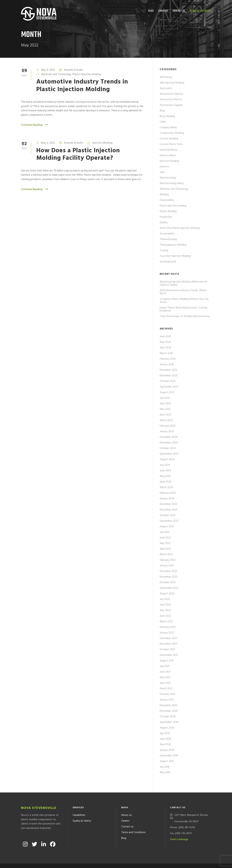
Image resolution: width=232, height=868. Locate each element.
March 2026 (166, 353)
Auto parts (166, 88)
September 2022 (169, 588)
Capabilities (79, 806)
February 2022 (168, 627)
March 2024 (166, 487)
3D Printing (166, 77)
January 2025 (167, 432)
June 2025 (165, 404)
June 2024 (165, 471)
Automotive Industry (171, 94)
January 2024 (167, 499)
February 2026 (168, 359)
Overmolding (167, 200)
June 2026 (165, 337)
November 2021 (168, 644)
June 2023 (165, 538)
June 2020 (165, 739)
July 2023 (165, 532)
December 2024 (169, 437)
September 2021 (169, 655)
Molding (164, 195)
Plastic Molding (168, 211)
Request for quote (200, 11)
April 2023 (165, 549)
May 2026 (165, 342)
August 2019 (167, 761)
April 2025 (165, 415)
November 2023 (169, 510)
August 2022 (167, 594)
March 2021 (166, 689)
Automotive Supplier (171, 105)
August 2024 (167, 459)
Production (166, 217)
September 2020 (169, 722)
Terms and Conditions (133, 823)
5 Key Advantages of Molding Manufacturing (185, 316)
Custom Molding (169, 139)
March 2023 (166, 555)
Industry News (168, 155)
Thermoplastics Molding (173, 245)
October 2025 (168, 381)
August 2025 (167, 392)
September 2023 (169, 521)
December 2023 (168, 504)
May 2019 (165, 772)
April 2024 (166, 482)
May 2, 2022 (48, 143)
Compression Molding (172, 133)
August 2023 (167, 527)
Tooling (164, 250)
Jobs (162, 172)
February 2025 (168, 426)
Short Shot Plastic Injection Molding (180, 228)
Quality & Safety (82, 812)
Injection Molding (102, 143)
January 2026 (167, 364)
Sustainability (167, 234)
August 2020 (167, 728)
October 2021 (167, 650)
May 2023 (165, 543)
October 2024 (168, 448)
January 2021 (167, 700)
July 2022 (165, 599)
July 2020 (165, 733)
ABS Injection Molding (172, 83)
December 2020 (169, 705)
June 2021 (165, 672)
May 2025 (165, 409)
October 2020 (168, 717)
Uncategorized (168, 262)
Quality (164, 223)
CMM (163, 122)
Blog (151, 11)
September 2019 (169, 756)
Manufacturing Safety (172, 183)
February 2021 (167, 694)
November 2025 (169, 376)
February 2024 (168, 493)
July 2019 (165, 767)
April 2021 (165, 683)
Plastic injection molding (87, 74)
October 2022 (168, 582)
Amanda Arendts (74, 70)
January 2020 (167, 750)
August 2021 (167, 661)
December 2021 (168, 638)
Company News (168, 128)
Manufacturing (168, 178)
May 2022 (165, 610)
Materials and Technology (56, 74)
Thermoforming (168, 239)
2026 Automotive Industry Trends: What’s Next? (183, 292)
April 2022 (165, 616)
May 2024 (165, 476)
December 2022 (168, 571)
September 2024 (169, 454)
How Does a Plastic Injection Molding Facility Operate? (78, 154)
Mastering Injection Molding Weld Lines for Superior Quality (184, 283)
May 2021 (165, 677)
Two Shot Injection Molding (175, 256)
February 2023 (168, 560)
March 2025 (166, 420)
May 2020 (165, 745)
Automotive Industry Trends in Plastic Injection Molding (82, 86)
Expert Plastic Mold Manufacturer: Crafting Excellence (183, 309)
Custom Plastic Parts (171, 144)
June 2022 (165, 605)
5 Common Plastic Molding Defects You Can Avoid (184, 301)
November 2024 (169, 443)
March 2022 (166, 622)
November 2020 (169, 711)
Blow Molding (167, 116)
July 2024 (165, 465)
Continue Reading (35, 125)
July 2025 (165, 398)
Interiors (164, 167)
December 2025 (168, 370)
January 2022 (167, 633)
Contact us (179, 11)
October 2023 (168, 515)
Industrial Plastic (169, 150)
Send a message (179, 830)
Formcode (147, 861)
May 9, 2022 (48, 70)
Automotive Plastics (171, 100)
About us (127, 806)
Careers (163, 11)
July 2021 (165, 666)
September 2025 (169, 387)
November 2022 (169, 577)
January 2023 (167, 566)
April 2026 (165, 348)
